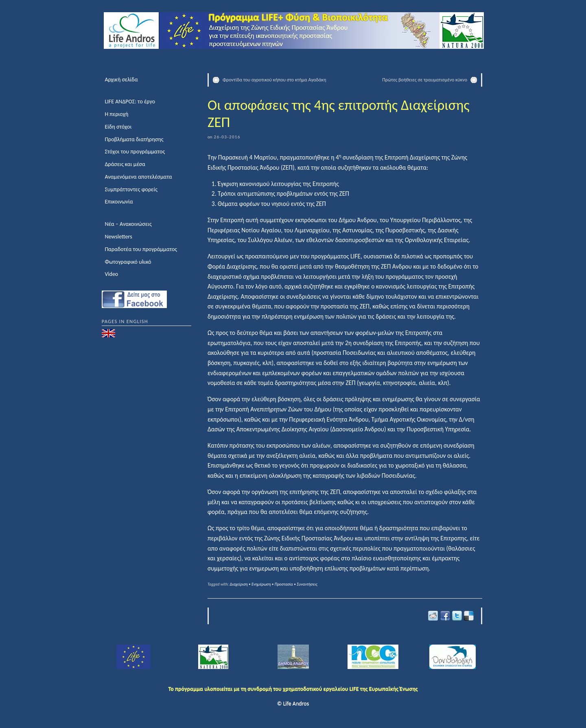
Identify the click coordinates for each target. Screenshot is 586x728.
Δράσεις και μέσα (125, 164)
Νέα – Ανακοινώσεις (128, 224)
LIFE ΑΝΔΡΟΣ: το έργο (130, 102)
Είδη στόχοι (118, 127)
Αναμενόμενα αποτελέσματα (138, 177)
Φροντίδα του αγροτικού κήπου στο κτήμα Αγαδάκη (274, 80)
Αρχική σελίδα (121, 80)
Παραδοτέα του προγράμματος (141, 249)
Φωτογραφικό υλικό (128, 262)
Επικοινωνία (119, 202)
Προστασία (284, 584)
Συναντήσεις (307, 584)
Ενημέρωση (261, 584)
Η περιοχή (116, 114)
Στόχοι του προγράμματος (135, 152)
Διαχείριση (239, 584)
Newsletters (118, 237)
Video (111, 274)
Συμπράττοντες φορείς (131, 189)
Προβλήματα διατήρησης (134, 139)
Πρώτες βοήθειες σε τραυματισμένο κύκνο (425, 80)
